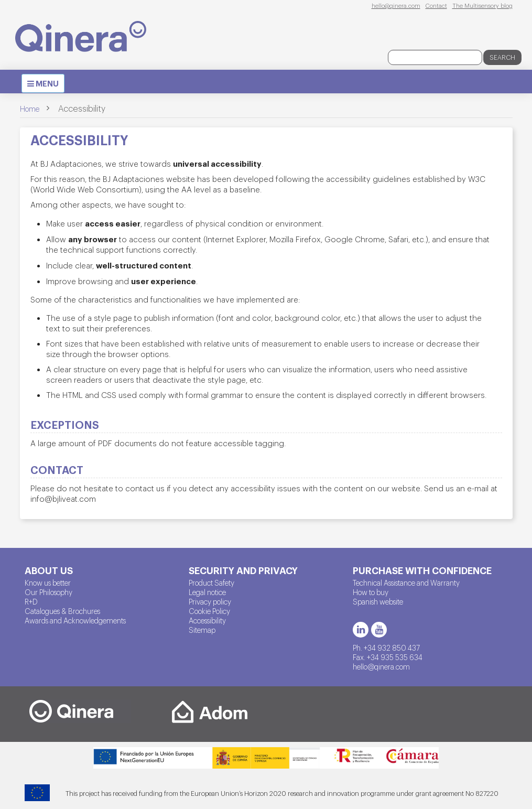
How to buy (371, 592)
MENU (46, 85)
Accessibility (207, 620)
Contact (436, 5)
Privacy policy (210, 601)
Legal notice (207, 592)
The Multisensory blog (482, 5)
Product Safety (211, 583)
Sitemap (202, 630)
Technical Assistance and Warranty (406, 583)
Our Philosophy (48, 592)
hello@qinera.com (396, 5)
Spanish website (378, 601)
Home (30, 109)
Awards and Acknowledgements (75, 620)
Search (502, 57)
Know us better (48, 583)
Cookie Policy (209, 611)
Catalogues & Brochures (62, 611)
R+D (31, 601)
